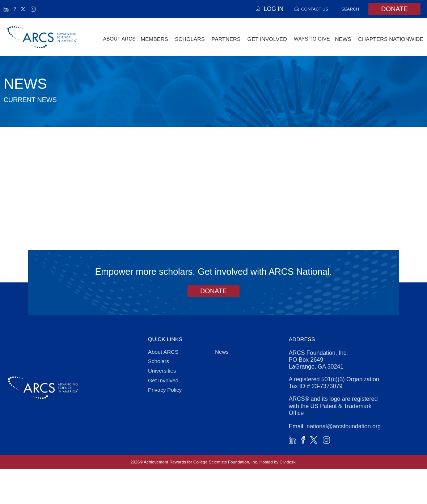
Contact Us (315, 9)
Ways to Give (312, 39)
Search (350, 9)
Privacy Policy (165, 390)
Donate (394, 9)
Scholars (158, 361)
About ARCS (119, 39)
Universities (162, 371)
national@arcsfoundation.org (344, 426)
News (222, 352)
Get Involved (163, 380)
